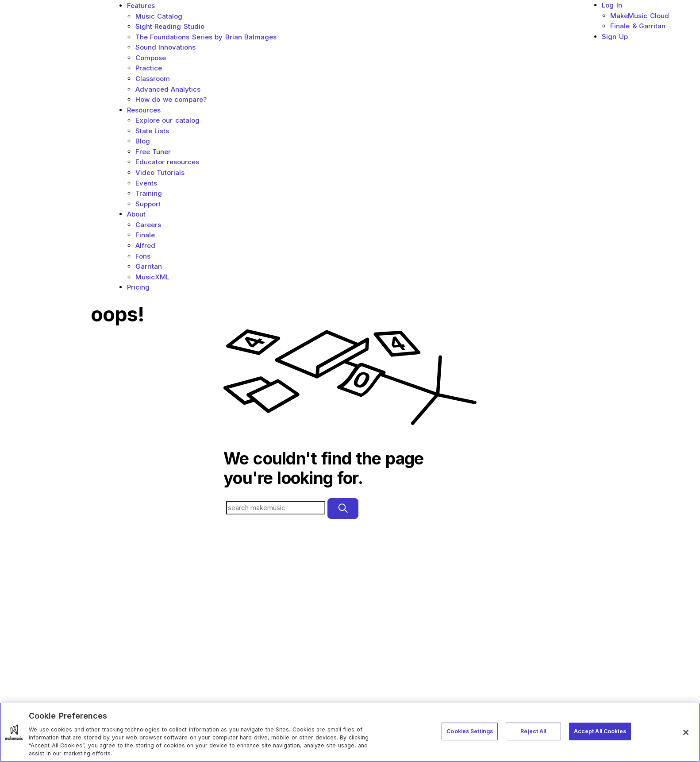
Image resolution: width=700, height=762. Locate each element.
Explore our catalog (167, 120)
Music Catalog (159, 16)
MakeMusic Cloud (640, 16)
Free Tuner (153, 152)
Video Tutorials (160, 172)
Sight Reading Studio (170, 26)
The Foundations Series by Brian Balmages (206, 37)
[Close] (686, 732)
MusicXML (152, 277)
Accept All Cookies (600, 731)
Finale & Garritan (638, 26)
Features (141, 6)
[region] (350, 732)
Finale (145, 235)
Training (149, 193)
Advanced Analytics (168, 89)
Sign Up (615, 37)
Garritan (149, 266)
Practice (149, 68)
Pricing (138, 287)
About (136, 214)
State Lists (152, 131)
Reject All (533, 731)
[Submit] (343, 509)
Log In (612, 5)
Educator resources (167, 162)
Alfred (145, 246)
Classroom (153, 79)
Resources (144, 110)
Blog (143, 141)
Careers (148, 225)
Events (146, 183)
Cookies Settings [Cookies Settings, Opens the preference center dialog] (470, 731)
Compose (151, 58)
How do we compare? (171, 99)
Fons (143, 256)
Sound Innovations (166, 47)
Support (148, 204)
